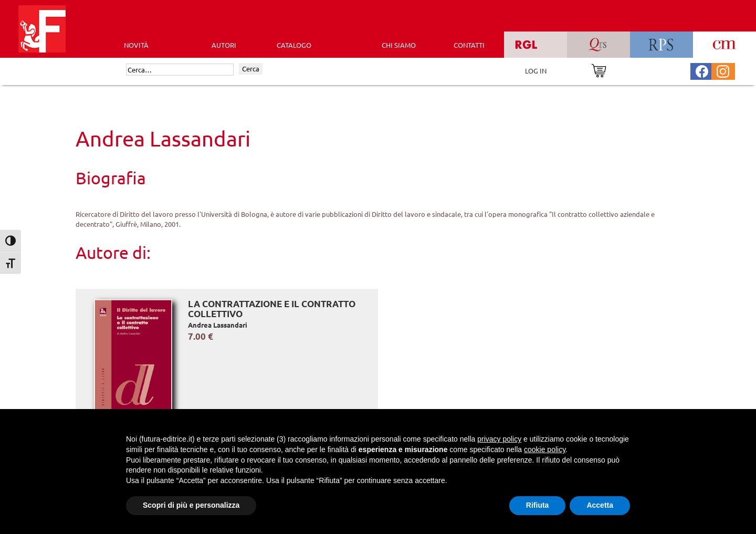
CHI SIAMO (399, 45)
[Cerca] (180, 70)
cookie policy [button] (545, 449)
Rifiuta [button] (538, 505)
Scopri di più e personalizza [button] (191, 505)
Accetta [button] (600, 505)
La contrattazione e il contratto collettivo (272, 309)
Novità (136, 45)
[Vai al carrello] (599, 70)
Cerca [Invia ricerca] (251, 69)
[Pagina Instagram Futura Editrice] (723, 70)
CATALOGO (294, 45)
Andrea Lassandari (218, 325)
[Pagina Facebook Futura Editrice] (702, 70)
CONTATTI (469, 45)
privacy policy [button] (499, 439)
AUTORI (224, 45)
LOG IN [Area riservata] (536, 71)
